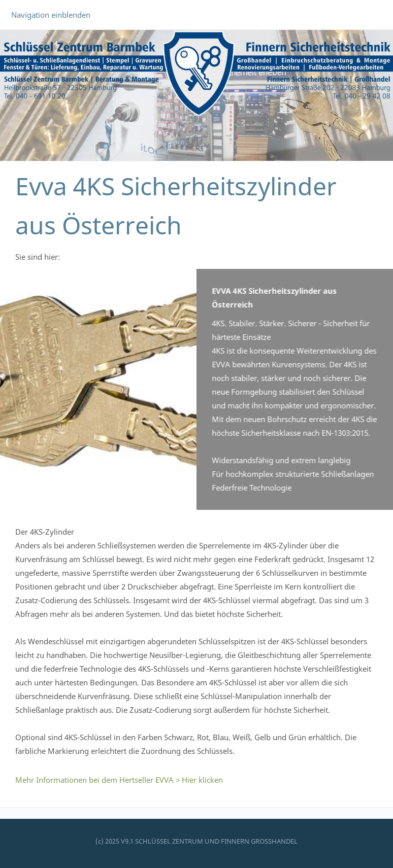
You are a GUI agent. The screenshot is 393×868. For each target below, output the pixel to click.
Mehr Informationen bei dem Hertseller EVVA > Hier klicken (119, 780)
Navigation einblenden (51, 15)
